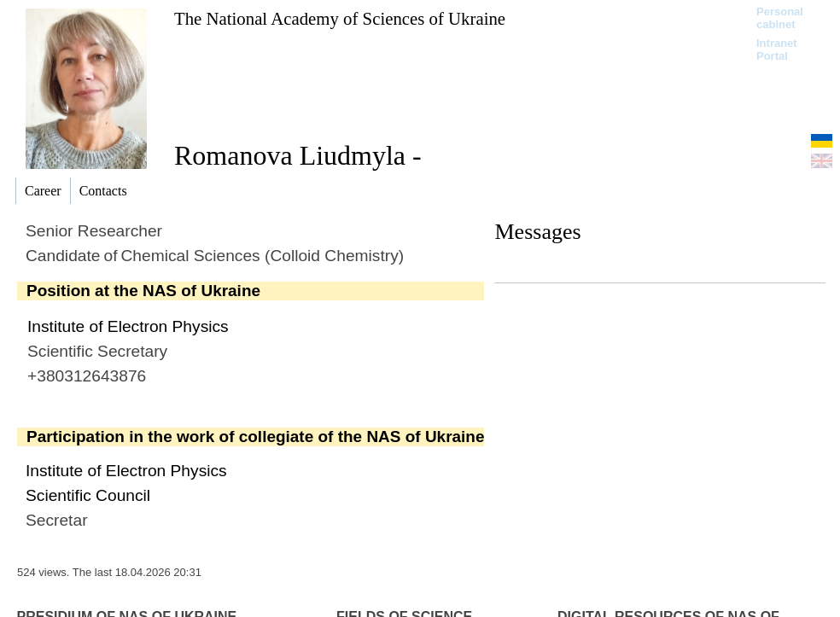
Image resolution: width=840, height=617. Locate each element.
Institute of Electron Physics (128, 326)
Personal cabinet (780, 18)
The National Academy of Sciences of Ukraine (340, 18)
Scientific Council (88, 495)
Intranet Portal (777, 49)
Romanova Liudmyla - (298, 155)
